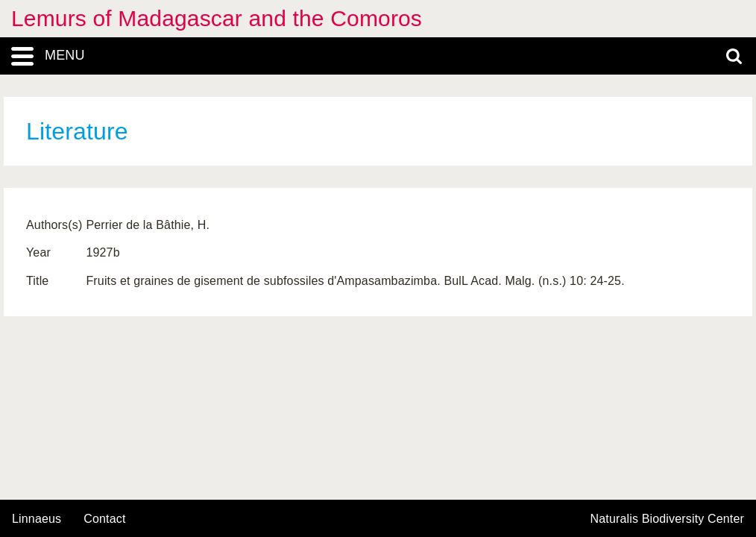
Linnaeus (37, 519)
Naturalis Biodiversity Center (668, 519)
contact (104, 519)
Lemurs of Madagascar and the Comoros (217, 18)
